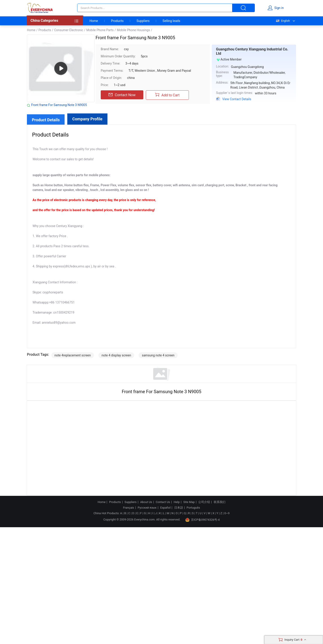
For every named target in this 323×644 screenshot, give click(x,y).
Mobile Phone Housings (133, 30)
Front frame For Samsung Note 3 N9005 (59, 105)
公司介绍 (204, 502)
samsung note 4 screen (158, 355)
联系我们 (220, 502)
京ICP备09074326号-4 (203, 520)
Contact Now (122, 95)
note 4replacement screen (73, 355)
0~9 (227, 513)
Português (193, 508)
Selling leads (171, 21)
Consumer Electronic (69, 30)
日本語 (179, 508)
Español (165, 508)
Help (177, 502)
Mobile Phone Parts (100, 30)
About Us (146, 502)
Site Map (189, 502)
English (283, 21)
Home (94, 21)
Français (128, 508)
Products (117, 21)
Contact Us (163, 502)
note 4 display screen (116, 355)
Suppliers (143, 21)
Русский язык (147, 508)
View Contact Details (237, 99)
